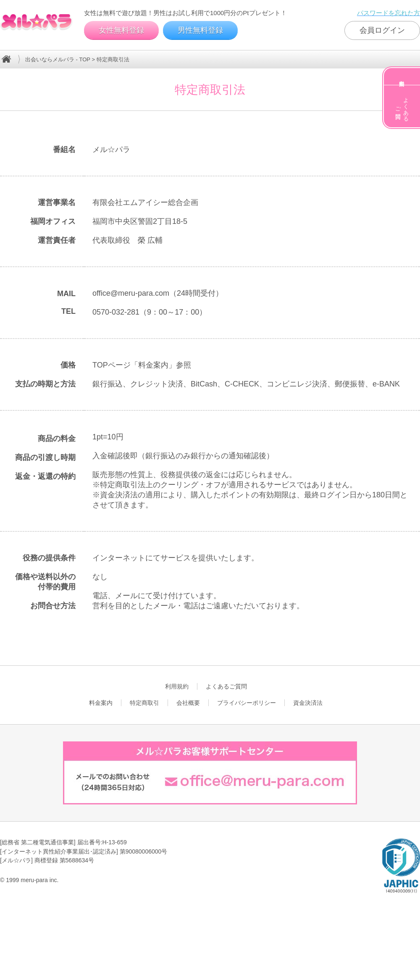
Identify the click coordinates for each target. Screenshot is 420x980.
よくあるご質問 (402, 106)
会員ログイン (382, 30)
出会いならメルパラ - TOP (58, 59)
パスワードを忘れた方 (388, 13)
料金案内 (402, 76)
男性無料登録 (200, 30)
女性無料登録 (121, 30)
